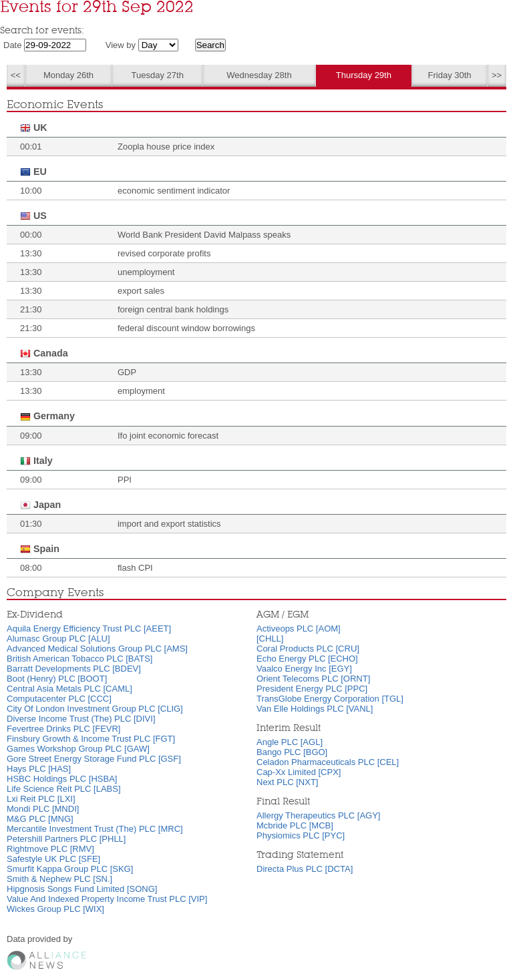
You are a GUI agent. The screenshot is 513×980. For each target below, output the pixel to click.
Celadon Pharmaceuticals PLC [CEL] (328, 762)
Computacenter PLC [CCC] (59, 699)
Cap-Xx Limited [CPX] (299, 772)
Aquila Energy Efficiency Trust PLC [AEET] (89, 629)
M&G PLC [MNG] (40, 819)
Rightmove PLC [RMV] (50, 849)
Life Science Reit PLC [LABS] (64, 789)
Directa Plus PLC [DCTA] (305, 869)
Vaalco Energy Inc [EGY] (304, 669)
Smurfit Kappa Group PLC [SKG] (70, 869)
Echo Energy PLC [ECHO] (307, 659)
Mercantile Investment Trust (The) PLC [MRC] (95, 829)
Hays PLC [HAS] (39, 769)
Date (12, 45)
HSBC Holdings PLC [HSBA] (62, 779)
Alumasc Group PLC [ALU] (58, 639)
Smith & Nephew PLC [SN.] (59, 879)
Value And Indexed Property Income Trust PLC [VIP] (107, 899)
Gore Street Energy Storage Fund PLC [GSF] (94, 759)
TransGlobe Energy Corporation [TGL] (330, 699)
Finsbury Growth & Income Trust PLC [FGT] (91, 739)
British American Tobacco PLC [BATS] (79, 659)
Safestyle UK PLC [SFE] (53, 859)
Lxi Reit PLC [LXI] (41, 799)
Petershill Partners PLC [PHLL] (66, 839)
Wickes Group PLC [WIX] (55, 909)
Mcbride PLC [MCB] (295, 825)
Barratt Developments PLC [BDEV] (74, 669)
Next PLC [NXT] (287, 782)
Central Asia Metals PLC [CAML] (69, 689)
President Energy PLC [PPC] (312, 689)
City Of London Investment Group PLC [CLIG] (95, 709)
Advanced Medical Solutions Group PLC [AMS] (97, 649)
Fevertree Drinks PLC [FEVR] (64, 729)
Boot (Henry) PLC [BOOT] (57, 679)
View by (121, 45)
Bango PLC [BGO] (292, 752)
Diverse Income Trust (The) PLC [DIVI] (81, 719)
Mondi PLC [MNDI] (43, 809)
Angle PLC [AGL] (290, 742)
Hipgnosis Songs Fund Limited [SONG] (82, 889)
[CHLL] (270, 639)
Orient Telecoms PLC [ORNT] (313, 679)
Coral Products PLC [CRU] (308, 649)
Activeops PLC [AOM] (299, 629)
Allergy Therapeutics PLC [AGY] (318, 815)
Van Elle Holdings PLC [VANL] (315, 709)
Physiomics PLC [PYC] (301, 835)
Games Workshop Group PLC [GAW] (78, 749)
